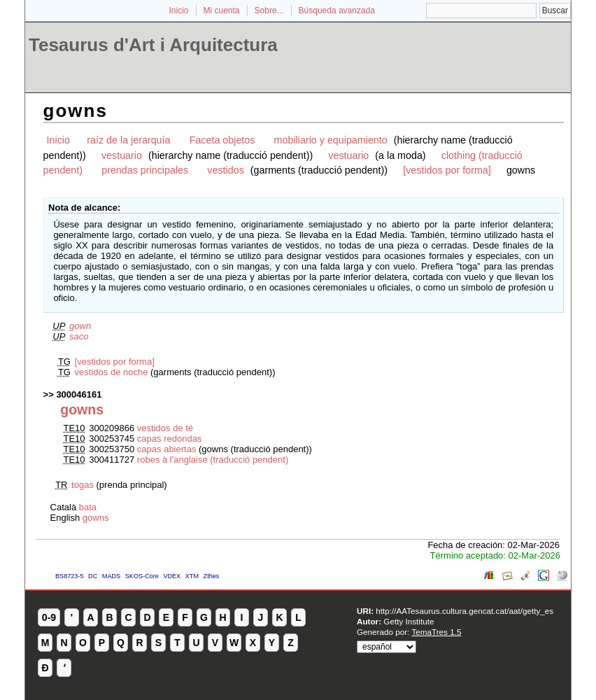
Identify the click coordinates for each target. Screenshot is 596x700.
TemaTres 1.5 (436, 632)
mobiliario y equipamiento (331, 140)
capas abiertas (167, 449)
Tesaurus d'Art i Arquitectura (153, 45)
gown (80, 326)
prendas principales (145, 170)
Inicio (178, 10)
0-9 (49, 617)
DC (93, 576)
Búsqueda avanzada (337, 10)
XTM (192, 576)
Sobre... (269, 10)
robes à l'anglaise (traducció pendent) (213, 460)
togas (83, 485)
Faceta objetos (222, 140)
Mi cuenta (222, 10)
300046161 (79, 394)
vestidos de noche (112, 372)
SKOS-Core (142, 576)
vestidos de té (165, 428)
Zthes (212, 576)
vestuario (122, 155)
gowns (96, 518)
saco (79, 336)
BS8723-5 (69, 576)
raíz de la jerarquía (128, 140)
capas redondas (170, 439)
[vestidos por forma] (447, 170)
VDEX (172, 576)
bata (88, 507)
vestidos (225, 170)
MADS (111, 576)
